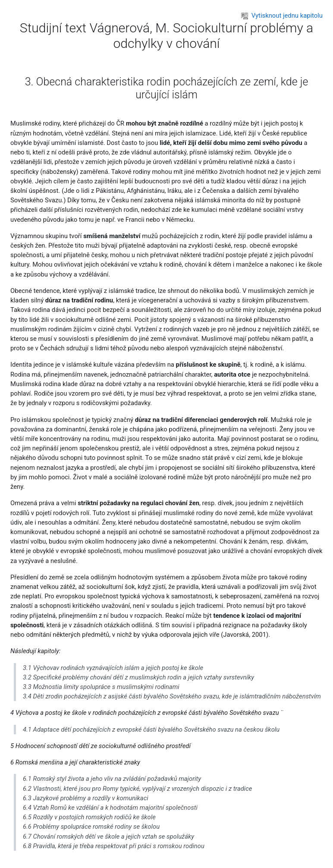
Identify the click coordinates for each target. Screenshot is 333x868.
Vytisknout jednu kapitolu (282, 16)
